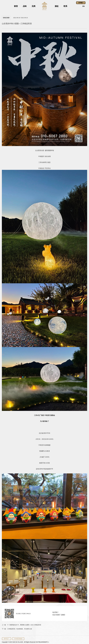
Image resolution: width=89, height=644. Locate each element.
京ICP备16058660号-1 (42, 642)
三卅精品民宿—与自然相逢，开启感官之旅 (19, 629)
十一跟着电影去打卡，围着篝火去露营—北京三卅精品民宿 (24, 625)
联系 (65, 6)
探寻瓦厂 (7, 639)
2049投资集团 (18, 639)
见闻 (33, 6)
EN (83, 6)
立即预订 (81, 3)
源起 (57, 6)
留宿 (16, 6)
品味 (25, 6)
